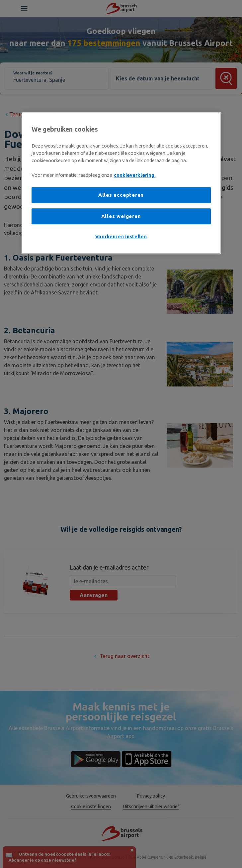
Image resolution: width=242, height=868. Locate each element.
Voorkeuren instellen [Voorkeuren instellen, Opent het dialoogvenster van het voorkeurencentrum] (121, 237)
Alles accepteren (121, 195)
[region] (121, 183)
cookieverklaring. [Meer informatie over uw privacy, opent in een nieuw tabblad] (135, 175)
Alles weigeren (121, 216)
